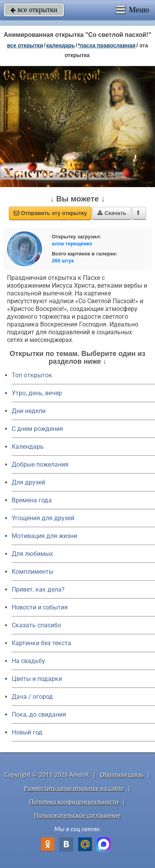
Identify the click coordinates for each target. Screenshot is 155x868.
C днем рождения (37, 429)
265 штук (63, 261)
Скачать (112, 213)
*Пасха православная (107, 45)
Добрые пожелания (40, 464)
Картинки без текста (41, 643)
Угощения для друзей (43, 518)
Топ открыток (32, 375)
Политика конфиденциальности (74, 802)
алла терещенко (72, 244)
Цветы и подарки (37, 679)
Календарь (61, 45)
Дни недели (29, 411)
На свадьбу (28, 661)
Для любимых (32, 554)
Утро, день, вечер (37, 393)
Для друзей (28, 482)
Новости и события (40, 607)
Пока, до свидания (39, 714)
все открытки (34, 10)
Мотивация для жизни (44, 536)
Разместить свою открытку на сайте (74, 788)
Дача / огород (32, 697)
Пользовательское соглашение (77, 815)
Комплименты (33, 572)
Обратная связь (122, 775)
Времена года (32, 500)
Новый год (27, 732)
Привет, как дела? (38, 589)
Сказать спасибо (36, 625)
